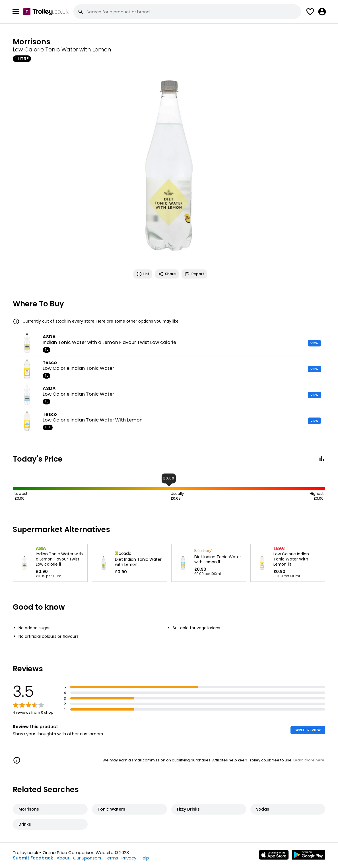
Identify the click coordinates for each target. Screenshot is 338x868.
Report (194, 274)
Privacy (129, 858)
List (143, 274)
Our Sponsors (87, 858)
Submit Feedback (33, 858)
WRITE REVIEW (308, 730)
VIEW (314, 343)
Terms (111, 858)
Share (167, 274)
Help (144, 858)
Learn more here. (309, 760)
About (63, 858)
